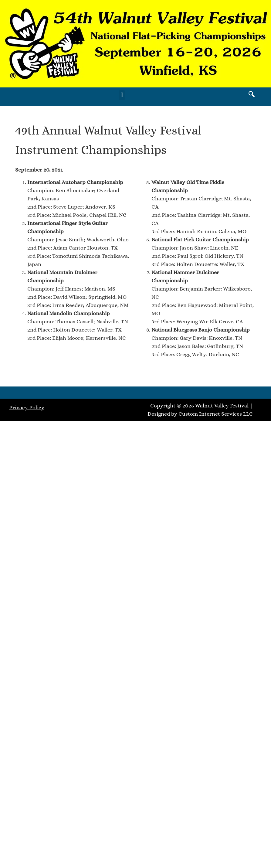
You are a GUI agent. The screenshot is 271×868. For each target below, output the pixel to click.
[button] (122, 95)
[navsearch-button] (252, 95)
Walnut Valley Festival (222, 406)
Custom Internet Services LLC (216, 414)
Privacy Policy (27, 407)
